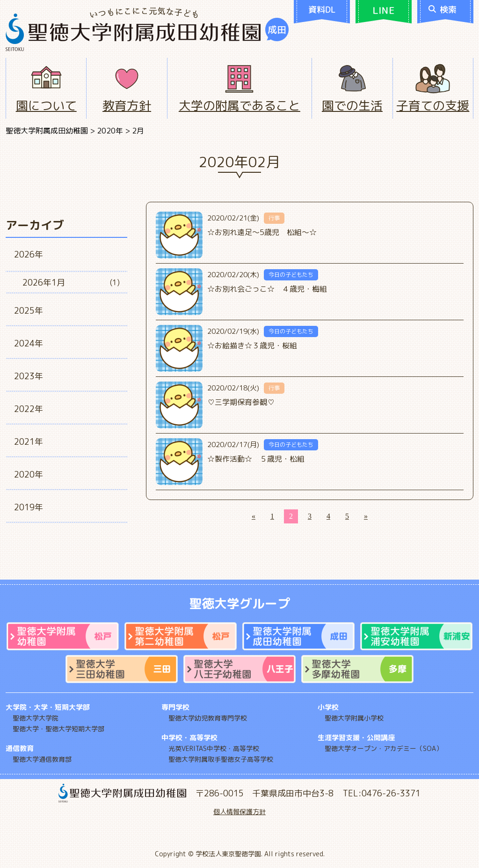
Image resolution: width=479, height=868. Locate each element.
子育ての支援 (433, 105)
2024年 (29, 343)
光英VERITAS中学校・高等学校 (214, 748)
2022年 (29, 409)
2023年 (29, 376)
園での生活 (352, 105)
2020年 (29, 474)
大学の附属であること (239, 105)
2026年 (29, 254)
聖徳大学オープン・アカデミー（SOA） (384, 748)
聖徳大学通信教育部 (42, 759)
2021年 (29, 442)
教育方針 (127, 105)
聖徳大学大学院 (36, 718)
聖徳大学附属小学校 (354, 718)
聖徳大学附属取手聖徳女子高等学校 (221, 759)
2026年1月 (44, 283)
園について (46, 105)
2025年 (29, 311)
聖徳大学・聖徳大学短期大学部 (58, 729)
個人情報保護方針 (239, 812)
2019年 (29, 507)
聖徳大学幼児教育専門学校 (208, 718)
